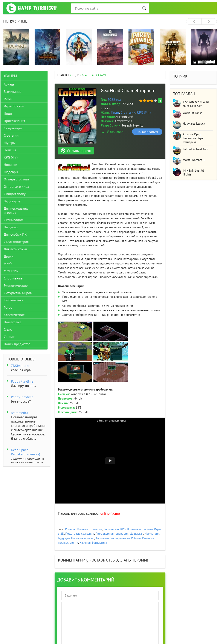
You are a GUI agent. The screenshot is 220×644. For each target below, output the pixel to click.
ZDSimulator (20, 366)
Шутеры (12, 143)
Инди (115, 112)
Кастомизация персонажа (113, 538)
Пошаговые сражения (80, 534)
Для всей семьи (18, 249)
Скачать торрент (79, 151)
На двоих (14, 227)
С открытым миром (21, 293)
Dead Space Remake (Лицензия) (25, 452)
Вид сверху (15, 201)
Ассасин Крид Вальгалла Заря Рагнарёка (193, 138)
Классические (17, 315)
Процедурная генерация (112, 534)
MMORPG (14, 271)
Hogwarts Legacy (194, 124)
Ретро (11, 307)
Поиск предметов (20, 344)
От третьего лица (19, 186)
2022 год (114, 99)
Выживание (15, 92)
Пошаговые (15, 322)
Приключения (17, 121)
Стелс (10, 329)
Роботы (136, 538)
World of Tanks (193, 113)
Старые (12, 337)
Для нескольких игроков (18, 210)
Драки (11, 256)
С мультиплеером (19, 242)
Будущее (64, 538)
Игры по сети (16, 106)
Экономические (18, 285)
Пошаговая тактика (140, 529)
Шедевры (14, 172)
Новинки (13, 165)
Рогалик (70, 529)
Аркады (12, 84)
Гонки (11, 99)
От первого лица (19, 179)
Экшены (13, 150)
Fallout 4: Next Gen (196, 149)
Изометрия (152, 534)
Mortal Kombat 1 (194, 160)
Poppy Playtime (22, 381)
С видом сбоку (17, 194)
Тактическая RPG (115, 529)
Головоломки (16, 300)
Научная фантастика (93, 543)
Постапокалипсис (83, 538)
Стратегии (128, 112)
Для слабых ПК (18, 234)
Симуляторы (16, 128)
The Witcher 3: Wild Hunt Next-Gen (196, 104)
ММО (10, 264)
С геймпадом (16, 220)
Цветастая (137, 534)
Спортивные (16, 278)
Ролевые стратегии (89, 529)
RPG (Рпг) (144, 112)
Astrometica (20, 413)
